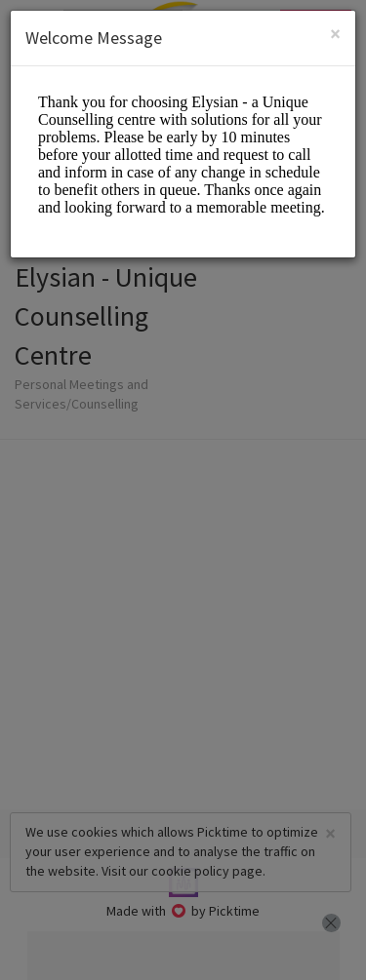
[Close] (335, 34)
